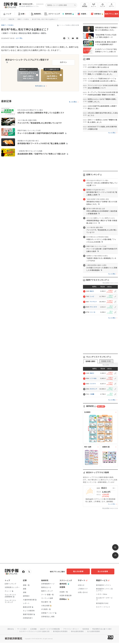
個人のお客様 (81, 571)
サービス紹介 (21, 629)
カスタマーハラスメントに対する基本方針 (34, 631)
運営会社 (9, 629)
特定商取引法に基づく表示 (103, 629)
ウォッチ (103, 5)
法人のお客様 (104, 571)
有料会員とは (40, 85)
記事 (22, 14)
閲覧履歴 (85, 5)
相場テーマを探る (23, 19)
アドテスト (93, 302)
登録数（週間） (91, 361)
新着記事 (11, 19)
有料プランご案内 (112, 14)
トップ (7, 14)
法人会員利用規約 (94, 631)
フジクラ (93, 384)
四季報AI (97, 14)
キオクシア (93, 389)
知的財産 (86, 629)
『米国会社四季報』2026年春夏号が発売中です (28, 4)
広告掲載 (33, 629)
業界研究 (68, 14)
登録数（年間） (106, 361)
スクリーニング (52, 14)
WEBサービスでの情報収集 (50, 629)
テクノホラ (93, 307)
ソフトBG (93, 378)
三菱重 (92, 394)
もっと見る (73, 101)
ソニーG (93, 312)
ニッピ (92, 296)
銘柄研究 (37, 14)
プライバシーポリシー (71, 629)
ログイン (112, 5)
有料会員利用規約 (78, 631)
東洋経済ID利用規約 (60, 631)
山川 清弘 (19, 38)
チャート (94, 5)
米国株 (82, 14)
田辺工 (92, 291)
